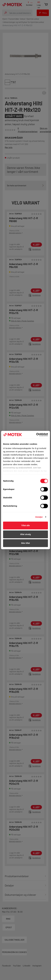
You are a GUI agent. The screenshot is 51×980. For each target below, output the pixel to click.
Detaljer (39, 517)
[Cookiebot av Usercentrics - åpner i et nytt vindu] (37, 435)
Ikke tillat (25, 543)
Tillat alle (25, 525)
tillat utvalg (25, 534)
